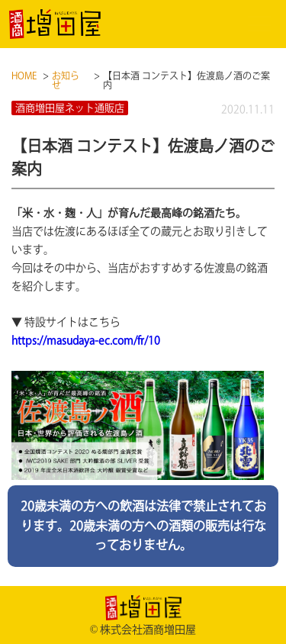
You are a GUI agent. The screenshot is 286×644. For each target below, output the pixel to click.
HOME (24, 76)
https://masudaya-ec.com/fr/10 (86, 340)
